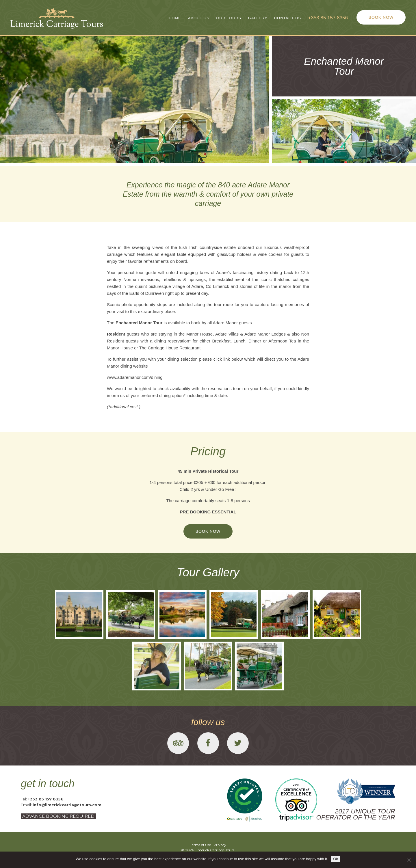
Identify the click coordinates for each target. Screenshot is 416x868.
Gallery (258, 18)
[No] (409, 860)
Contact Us (288, 18)
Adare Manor (225, 323)
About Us (199, 18)
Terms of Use (200, 845)
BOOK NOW (381, 17)
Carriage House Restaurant (174, 348)
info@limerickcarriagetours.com (67, 805)
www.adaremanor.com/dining (135, 377)
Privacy (220, 845)
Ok (336, 859)
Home (175, 18)
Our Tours (229, 18)
